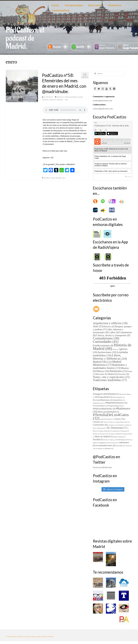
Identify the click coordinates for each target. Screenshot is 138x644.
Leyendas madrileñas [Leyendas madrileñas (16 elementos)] (111, 354)
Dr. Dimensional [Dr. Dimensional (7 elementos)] (117, 428)
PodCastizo (49, 97)
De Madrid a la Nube (49, 178)
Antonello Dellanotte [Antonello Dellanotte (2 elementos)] (107, 419)
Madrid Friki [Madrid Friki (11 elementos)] (102, 362)
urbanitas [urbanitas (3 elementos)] (109, 448)
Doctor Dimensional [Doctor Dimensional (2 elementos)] (100, 428)
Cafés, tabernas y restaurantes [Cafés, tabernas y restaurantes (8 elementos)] (108, 331)
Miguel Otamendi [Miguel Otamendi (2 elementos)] (119, 437)
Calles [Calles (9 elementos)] (114, 332)
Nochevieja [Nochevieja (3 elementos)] (122, 440)
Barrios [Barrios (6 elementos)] (109, 327)
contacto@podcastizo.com (103, 109)
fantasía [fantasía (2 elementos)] (96, 434)
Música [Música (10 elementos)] (103, 371)
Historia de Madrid (71, 97)
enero (64, 178)
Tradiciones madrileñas (56, 100)
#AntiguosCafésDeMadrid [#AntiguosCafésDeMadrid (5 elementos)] (106, 394)
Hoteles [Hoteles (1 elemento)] (116, 349)
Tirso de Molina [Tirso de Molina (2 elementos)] (98, 449)
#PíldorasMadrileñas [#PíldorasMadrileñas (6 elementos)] (104, 409)
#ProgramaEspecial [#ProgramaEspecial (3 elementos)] (116, 406)
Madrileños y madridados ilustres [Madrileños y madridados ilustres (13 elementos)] (110, 366)
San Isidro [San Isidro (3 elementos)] (121, 446)
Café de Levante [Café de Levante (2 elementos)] (109, 422)
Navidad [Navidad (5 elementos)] (98, 439)
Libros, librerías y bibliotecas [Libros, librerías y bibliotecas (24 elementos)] (110, 357)
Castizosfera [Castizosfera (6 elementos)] (100, 425)
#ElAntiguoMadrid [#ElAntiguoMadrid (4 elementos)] (104, 397)
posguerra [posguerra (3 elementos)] (104, 443)
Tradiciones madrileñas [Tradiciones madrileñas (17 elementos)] (110, 380)
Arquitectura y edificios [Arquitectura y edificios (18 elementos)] (110, 323)
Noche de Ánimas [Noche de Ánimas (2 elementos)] (110, 440)
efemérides (59, 178)
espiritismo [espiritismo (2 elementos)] (116, 431)
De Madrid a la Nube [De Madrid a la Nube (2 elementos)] (124, 425)
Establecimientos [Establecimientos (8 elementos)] (103, 345)
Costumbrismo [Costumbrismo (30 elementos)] (106, 338)
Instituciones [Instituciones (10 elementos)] (107, 352)
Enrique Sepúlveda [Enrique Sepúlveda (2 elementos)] (105, 431)
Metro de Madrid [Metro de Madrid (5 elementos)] (104, 437)
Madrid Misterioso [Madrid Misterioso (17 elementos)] (107, 363)
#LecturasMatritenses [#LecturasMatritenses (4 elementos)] (103, 400)
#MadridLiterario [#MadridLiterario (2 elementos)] (99, 403)
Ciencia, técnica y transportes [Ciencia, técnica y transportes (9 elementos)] (113, 335)
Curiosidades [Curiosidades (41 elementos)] (106, 342)
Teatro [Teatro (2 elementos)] (129, 446)
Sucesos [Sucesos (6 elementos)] (124, 374)
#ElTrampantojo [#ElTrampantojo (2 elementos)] (119, 397)
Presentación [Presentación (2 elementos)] (114, 443)
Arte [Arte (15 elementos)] (98, 326)
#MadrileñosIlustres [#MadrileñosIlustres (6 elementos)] (116, 403)
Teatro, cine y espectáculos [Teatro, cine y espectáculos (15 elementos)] (111, 377)
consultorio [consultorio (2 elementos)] (112, 425)
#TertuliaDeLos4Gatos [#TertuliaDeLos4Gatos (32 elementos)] (111, 416)
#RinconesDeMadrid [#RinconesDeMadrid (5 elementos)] (108, 412)
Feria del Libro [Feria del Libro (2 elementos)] (105, 434)
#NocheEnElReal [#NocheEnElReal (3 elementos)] (100, 406)
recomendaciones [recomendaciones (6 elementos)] (106, 445)
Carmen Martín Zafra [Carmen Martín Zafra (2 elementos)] (123, 422)
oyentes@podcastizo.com (102, 101)
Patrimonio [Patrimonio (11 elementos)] (118, 371)
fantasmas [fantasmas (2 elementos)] (125, 431)
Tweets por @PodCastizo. (103, 467)
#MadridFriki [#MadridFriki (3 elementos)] (119, 400)
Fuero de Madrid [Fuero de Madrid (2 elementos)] (117, 434)
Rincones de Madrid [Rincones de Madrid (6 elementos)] (107, 374)
